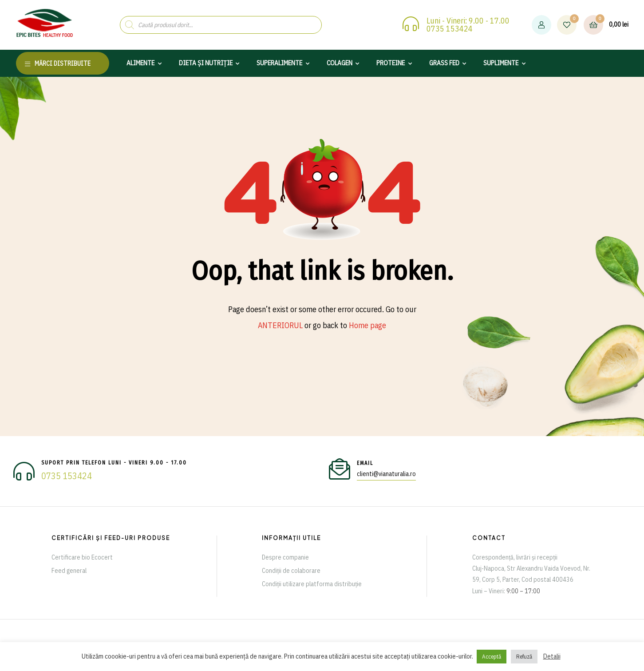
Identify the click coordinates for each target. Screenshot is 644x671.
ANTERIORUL (280, 325)
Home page (367, 325)
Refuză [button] (524, 657)
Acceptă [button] (492, 657)
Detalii (552, 656)
